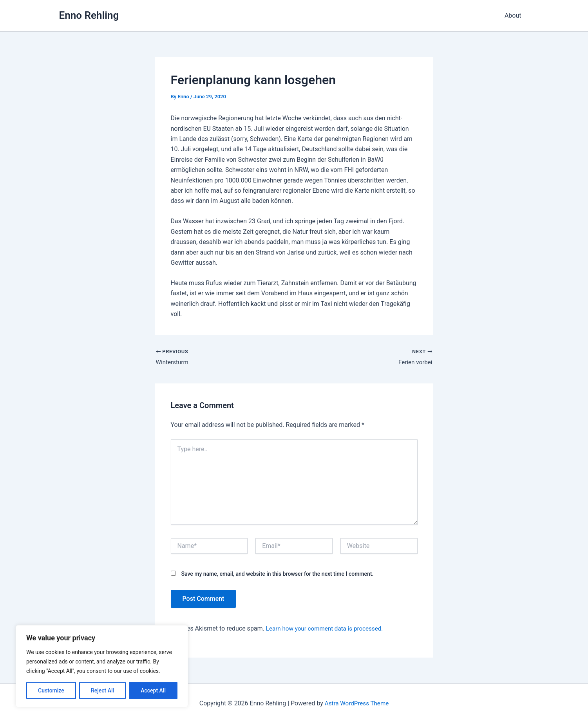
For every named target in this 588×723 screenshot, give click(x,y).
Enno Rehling (89, 15)
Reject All (102, 690)
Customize (51, 690)
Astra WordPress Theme (356, 703)
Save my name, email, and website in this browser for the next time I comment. (277, 575)
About (515, 15)
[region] (102, 666)
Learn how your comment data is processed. (328, 630)
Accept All (153, 690)
